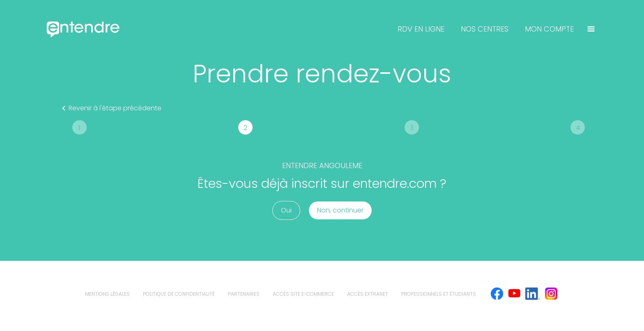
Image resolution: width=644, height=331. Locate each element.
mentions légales (107, 294)
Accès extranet (368, 294)
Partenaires (244, 294)
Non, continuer (340, 210)
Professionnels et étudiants (439, 294)
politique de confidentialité (179, 294)
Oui (286, 210)
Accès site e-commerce (303, 294)
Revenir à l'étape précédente (110, 108)
